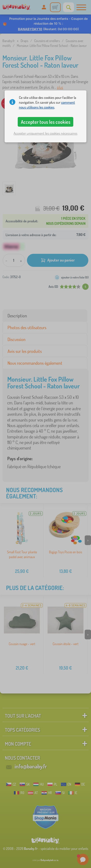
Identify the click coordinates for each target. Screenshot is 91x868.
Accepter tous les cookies (46, 122)
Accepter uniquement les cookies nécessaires (45, 133)
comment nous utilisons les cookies (47, 105)
